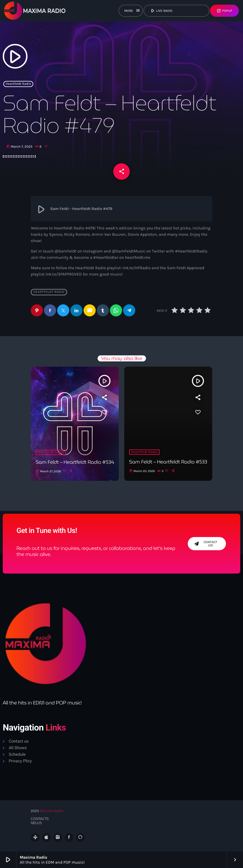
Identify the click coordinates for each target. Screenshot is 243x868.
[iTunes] (46, 838)
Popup (224, 11)
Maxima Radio (52, 811)
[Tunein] (35, 838)
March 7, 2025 (20, 147)
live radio (176, 11)
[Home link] (35, 11)
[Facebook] (69, 838)
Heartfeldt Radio (18, 84)
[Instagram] (58, 838)
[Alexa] (80, 838)
